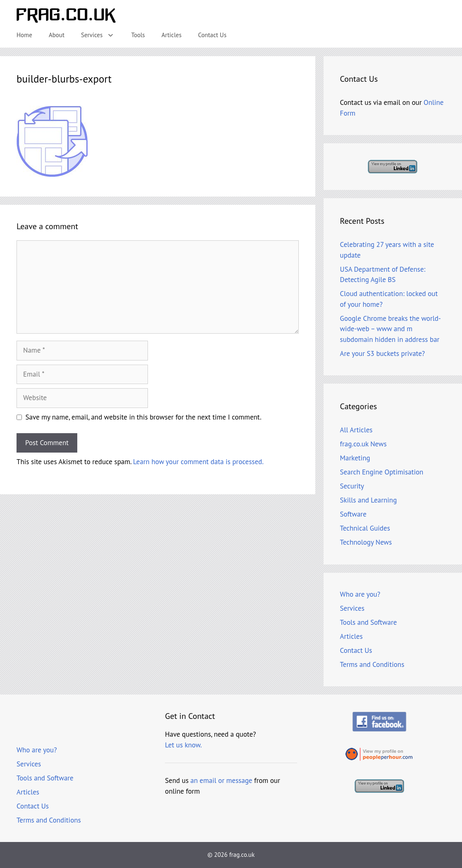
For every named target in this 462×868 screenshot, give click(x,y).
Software (353, 514)
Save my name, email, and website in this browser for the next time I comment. (144, 417)
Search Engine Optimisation (382, 472)
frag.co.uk (242, 855)
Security (352, 486)
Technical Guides (365, 528)
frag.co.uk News (363, 444)
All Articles (356, 430)
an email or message (221, 780)
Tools (138, 35)
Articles (172, 35)
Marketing (355, 458)
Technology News (366, 542)
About (57, 35)
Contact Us (212, 35)
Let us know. (183, 745)
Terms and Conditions (372, 664)
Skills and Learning (369, 500)
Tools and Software (369, 622)
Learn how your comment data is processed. (198, 462)
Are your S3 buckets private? (383, 353)
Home (24, 35)
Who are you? (360, 594)
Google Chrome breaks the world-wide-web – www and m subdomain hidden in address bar (391, 329)
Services (102, 35)
